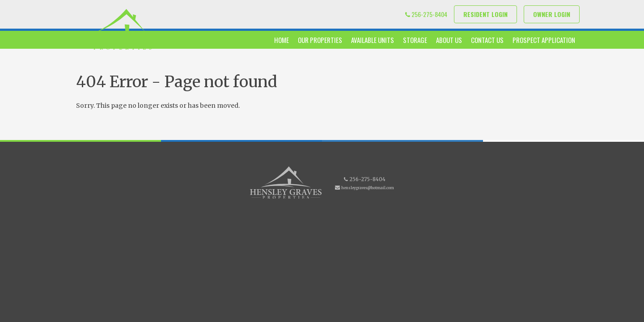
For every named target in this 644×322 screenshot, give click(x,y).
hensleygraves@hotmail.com (368, 188)
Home (282, 40)
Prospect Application (544, 40)
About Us (449, 40)
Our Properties (320, 40)
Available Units (373, 40)
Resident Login (485, 14)
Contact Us (487, 40)
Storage (415, 40)
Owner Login (552, 14)
